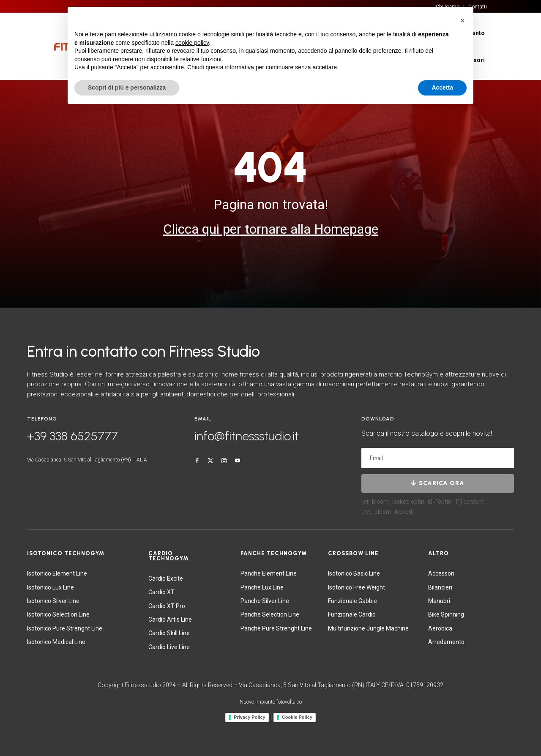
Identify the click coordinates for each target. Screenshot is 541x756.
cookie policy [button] (192, 43)
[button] (462, 20)
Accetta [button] (442, 87)
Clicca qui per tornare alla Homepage (271, 229)
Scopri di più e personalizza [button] (127, 87)
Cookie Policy (297, 717)
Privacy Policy (250, 717)
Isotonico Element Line (57, 573)
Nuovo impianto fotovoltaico (271, 702)
